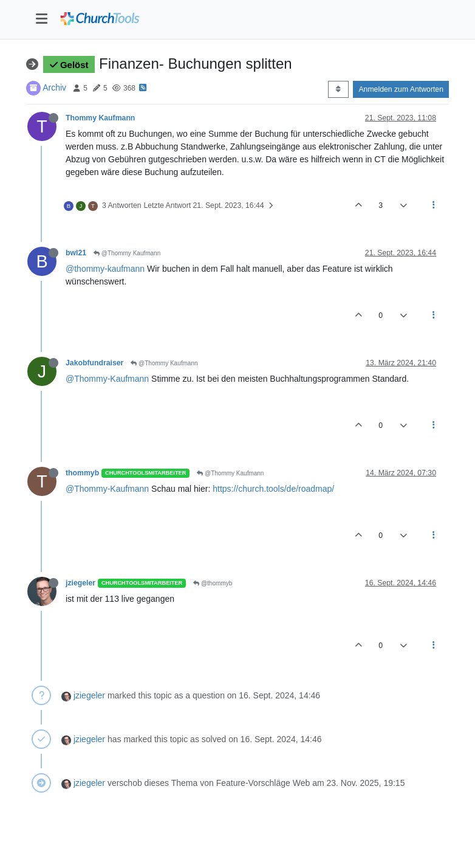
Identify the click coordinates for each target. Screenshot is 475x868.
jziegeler (80, 583)
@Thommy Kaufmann (127, 253)
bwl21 (76, 253)
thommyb (82, 473)
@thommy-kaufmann (105, 269)
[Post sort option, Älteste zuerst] (338, 89)
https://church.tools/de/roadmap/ (273, 489)
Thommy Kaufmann (100, 118)
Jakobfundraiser (94, 363)
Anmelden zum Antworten (401, 89)
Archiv (54, 88)
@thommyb (213, 583)
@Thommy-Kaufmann (107, 379)
